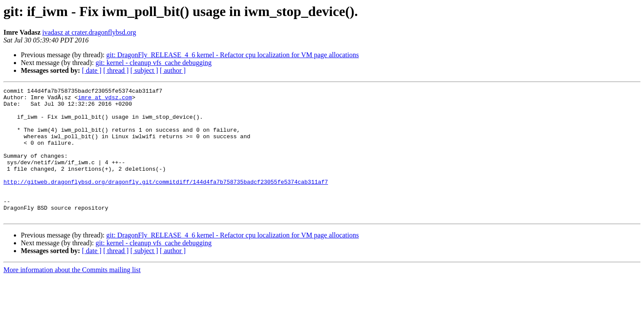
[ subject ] (144, 70)
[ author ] (173, 70)
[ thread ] (116, 70)
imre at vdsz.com (105, 100)
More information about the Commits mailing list (72, 296)
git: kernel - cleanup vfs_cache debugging (153, 63)
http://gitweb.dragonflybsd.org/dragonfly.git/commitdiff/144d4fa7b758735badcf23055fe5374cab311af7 (166, 201)
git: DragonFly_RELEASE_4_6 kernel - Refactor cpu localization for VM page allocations (233, 55)
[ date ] (92, 70)
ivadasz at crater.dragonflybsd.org (89, 32)
